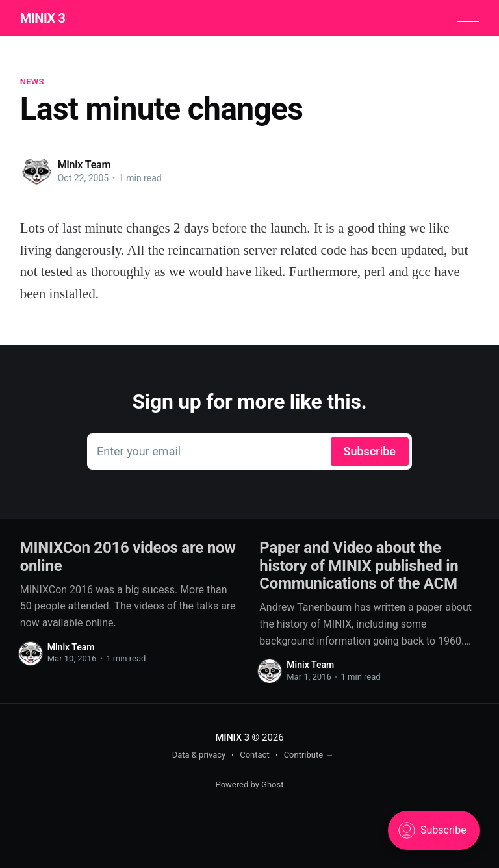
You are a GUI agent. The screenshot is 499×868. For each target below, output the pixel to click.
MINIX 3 (43, 18)
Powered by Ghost (250, 785)
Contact (254, 755)
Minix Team (84, 165)
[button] (468, 18)
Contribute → (309, 755)
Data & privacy (199, 755)
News (32, 82)
